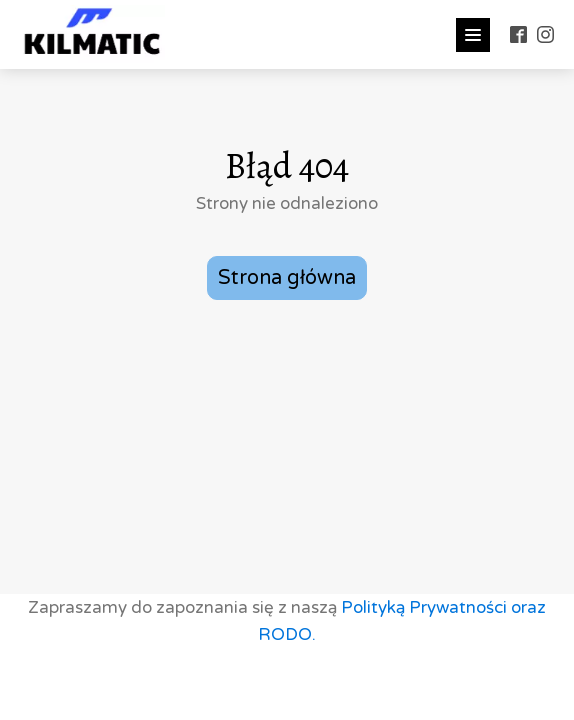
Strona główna (287, 278)
